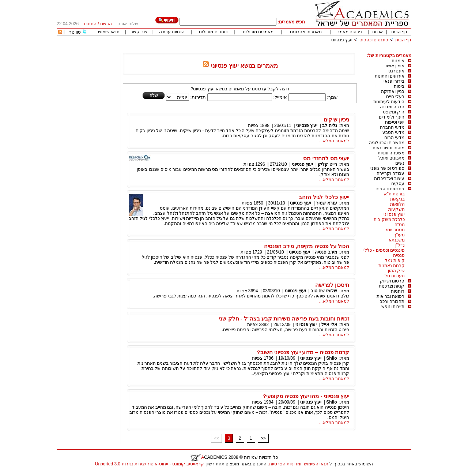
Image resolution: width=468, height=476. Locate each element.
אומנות (398, 61)
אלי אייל (329, 325)
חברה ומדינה (392, 107)
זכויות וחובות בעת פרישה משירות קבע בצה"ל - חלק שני (284, 318)
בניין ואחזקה (393, 91)
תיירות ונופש (393, 307)
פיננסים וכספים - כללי (384, 250)
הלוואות (397, 204)
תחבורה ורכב (392, 301)
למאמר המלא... (334, 141)
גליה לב (329, 125)
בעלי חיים (395, 97)
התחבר (90, 24)
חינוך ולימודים (392, 117)
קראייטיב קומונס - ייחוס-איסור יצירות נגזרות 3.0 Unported (150, 464)
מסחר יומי (395, 230)
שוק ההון (396, 271)
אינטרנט (396, 71)
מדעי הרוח (394, 138)
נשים (400, 163)
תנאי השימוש (316, 464)
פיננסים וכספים (374, 40)
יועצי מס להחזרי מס (326, 158)
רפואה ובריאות (390, 296)
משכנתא (397, 240)
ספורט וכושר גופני (387, 168)
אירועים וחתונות (390, 76)
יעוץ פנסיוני (342, 40)
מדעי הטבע (393, 132)
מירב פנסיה (326, 252)
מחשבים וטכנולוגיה (387, 143)
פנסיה (399, 255)
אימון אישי (395, 66)
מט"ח (400, 225)
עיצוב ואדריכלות (389, 179)
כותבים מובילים (213, 32)
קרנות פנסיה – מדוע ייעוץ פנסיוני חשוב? (303, 352)
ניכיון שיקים (336, 119)
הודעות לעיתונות (389, 102)
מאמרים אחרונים (306, 32)
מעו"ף (399, 235)
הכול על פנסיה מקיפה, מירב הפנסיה (307, 246)
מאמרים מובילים (258, 32)
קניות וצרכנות (392, 286)
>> (263, 438)
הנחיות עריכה (172, 32)
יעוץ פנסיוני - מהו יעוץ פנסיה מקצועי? (306, 396)
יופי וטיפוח (395, 122)
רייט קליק (327, 164)
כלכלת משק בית (389, 220)
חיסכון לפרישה (332, 285)
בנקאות (397, 199)
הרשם (106, 24)
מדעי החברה (392, 127)
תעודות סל (395, 276)
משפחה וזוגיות (391, 153)
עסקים (398, 184)
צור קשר (139, 32)
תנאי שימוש (109, 32)
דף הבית (399, 32)
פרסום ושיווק (392, 281)
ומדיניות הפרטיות (285, 464)
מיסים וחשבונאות (388, 148)
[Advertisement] (278, 50)
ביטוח (399, 86)
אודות (378, 32)
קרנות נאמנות (392, 266)
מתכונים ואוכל (391, 158)
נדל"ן (400, 245)
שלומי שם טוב (324, 291)
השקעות (397, 209)
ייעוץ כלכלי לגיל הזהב (324, 197)
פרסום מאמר (350, 32)
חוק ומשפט (394, 112)
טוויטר (75, 32)
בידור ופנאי (394, 81)
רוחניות (398, 291)
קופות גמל (395, 261)
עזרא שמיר (326, 203)
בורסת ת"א (394, 194)
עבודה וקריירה (390, 173)
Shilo (331, 358)
